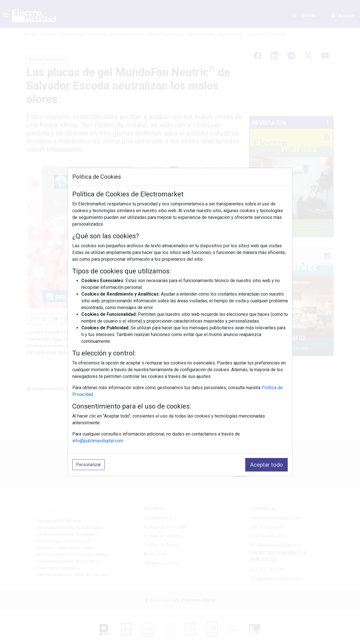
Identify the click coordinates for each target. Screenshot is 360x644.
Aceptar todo (266, 465)
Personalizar (88, 465)
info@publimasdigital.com (98, 441)
